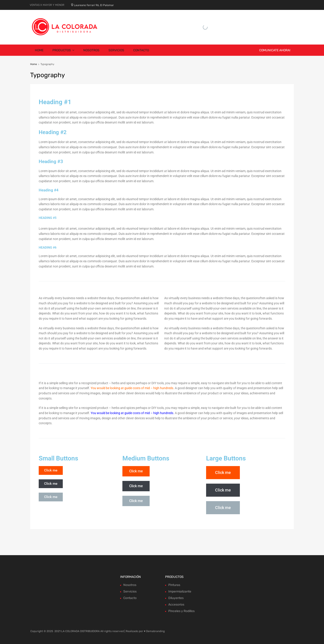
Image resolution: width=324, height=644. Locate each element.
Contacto (141, 50)
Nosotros (91, 50)
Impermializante (180, 591)
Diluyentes (176, 598)
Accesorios (176, 605)
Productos (63, 50)
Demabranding (155, 631)
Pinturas (174, 585)
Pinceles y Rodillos (181, 611)
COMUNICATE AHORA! (275, 50)
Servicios (116, 50)
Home (39, 50)
